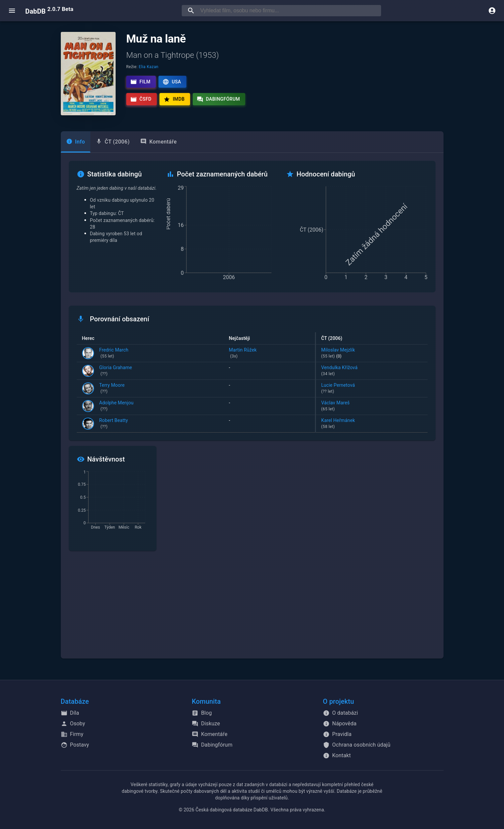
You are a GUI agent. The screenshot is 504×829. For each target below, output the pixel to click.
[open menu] (12, 11)
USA (172, 82)
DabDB (49, 11)
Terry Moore (112, 389)
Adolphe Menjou (116, 406)
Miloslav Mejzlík (372, 354)
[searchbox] (289, 11)
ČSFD (141, 99)
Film (140, 82)
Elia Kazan (149, 67)
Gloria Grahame (116, 371)
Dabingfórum (218, 99)
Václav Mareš (372, 406)
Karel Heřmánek (372, 424)
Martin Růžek (269, 354)
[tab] (76, 142)
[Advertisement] (252, 609)
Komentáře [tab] (158, 142)
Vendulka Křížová (372, 371)
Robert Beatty (114, 424)
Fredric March (114, 354)
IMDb (174, 99)
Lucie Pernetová (372, 389)
